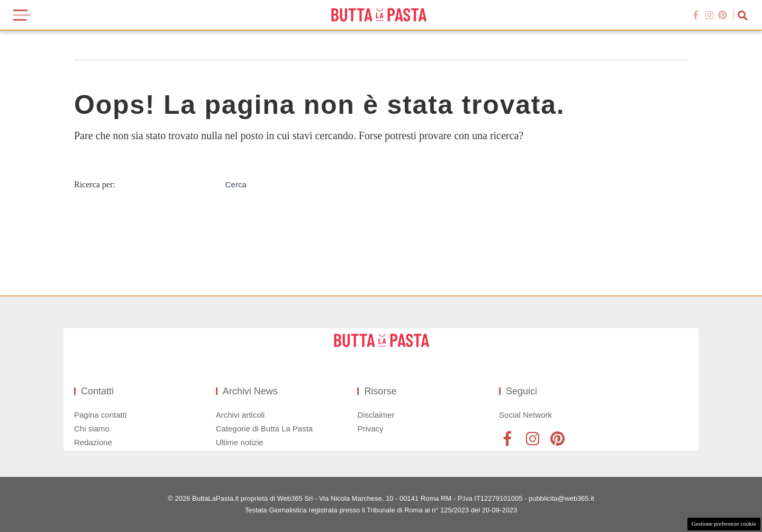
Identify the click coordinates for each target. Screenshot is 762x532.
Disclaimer (376, 415)
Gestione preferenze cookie (724, 524)
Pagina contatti (100, 415)
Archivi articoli (241, 415)
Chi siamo (92, 429)
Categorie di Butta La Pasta (264, 429)
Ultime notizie (240, 442)
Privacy (370, 429)
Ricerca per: (95, 184)
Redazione (93, 442)
